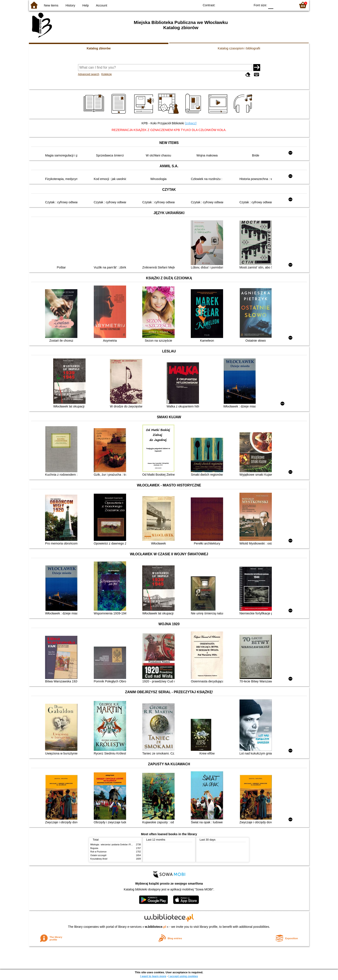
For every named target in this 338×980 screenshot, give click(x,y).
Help (86, 5)
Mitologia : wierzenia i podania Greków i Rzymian (114, 845)
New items (51, 5)
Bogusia (94, 848)
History (70, 5)
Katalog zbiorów (99, 48)
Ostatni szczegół (98, 855)
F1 (278, 5)
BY (246, 5)
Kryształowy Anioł (99, 859)
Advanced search (89, 74)
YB (238, 5)
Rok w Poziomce (98, 852)
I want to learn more (153, 976)
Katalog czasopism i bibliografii (239, 48)
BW (229, 5)
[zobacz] (191, 123)
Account (102, 5)
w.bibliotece (156, 927)
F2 (288, 5)
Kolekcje (106, 74)
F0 (271, 5)
